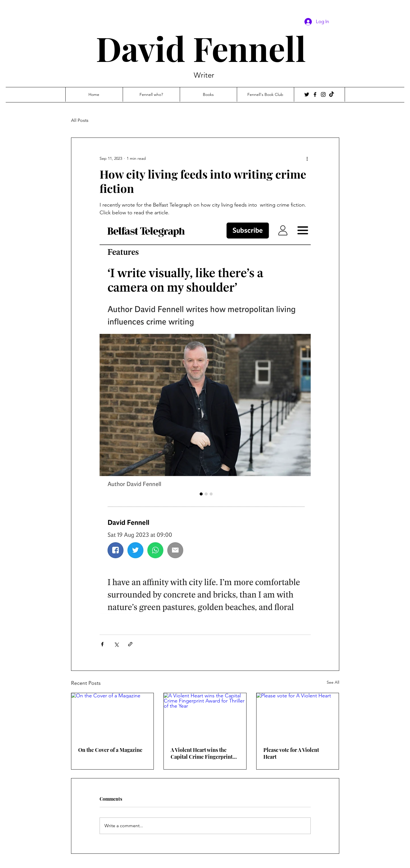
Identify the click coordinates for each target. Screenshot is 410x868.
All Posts (80, 120)
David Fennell (205, 48)
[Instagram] (323, 94)
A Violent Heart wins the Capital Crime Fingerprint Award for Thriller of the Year (202, 753)
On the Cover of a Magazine (110, 750)
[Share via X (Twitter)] (116, 644)
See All (333, 682)
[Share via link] (130, 644)
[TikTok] (332, 94)
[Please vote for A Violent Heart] (298, 716)
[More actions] (307, 158)
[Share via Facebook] (102, 644)
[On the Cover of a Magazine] (113, 716)
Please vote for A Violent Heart (291, 753)
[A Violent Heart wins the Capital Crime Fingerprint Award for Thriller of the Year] (205, 716)
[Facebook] (315, 94)
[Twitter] (307, 94)
